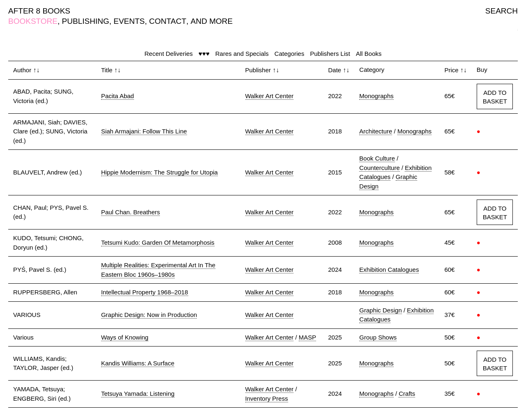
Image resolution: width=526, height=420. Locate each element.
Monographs (376, 96)
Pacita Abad (118, 96)
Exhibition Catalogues (389, 270)
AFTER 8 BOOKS (39, 11)
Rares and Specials (242, 54)
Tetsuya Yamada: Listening (138, 394)
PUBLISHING (86, 21)
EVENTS (129, 21)
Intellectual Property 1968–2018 (145, 292)
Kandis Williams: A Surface (138, 363)
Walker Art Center (270, 96)
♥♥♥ (204, 54)
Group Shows (378, 337)
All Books (369, 54)
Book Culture (377, 158)
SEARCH (502, 11)
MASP (308, 337)
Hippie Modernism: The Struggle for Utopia (159, 172)
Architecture (376, 131)
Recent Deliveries (169, 54)
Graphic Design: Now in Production (149, 315)
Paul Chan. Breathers (130, 212)
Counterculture (379, 168)
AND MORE (212, 21)
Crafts (407, 394)
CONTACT (168, 21)
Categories (290, 54)
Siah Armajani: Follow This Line (144, 131)
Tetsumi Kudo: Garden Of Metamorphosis (158, 242)
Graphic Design (380, 310)
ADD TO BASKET (495, 97)
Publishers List (330, 54)
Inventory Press (267, 398)
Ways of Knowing (125, 337)
